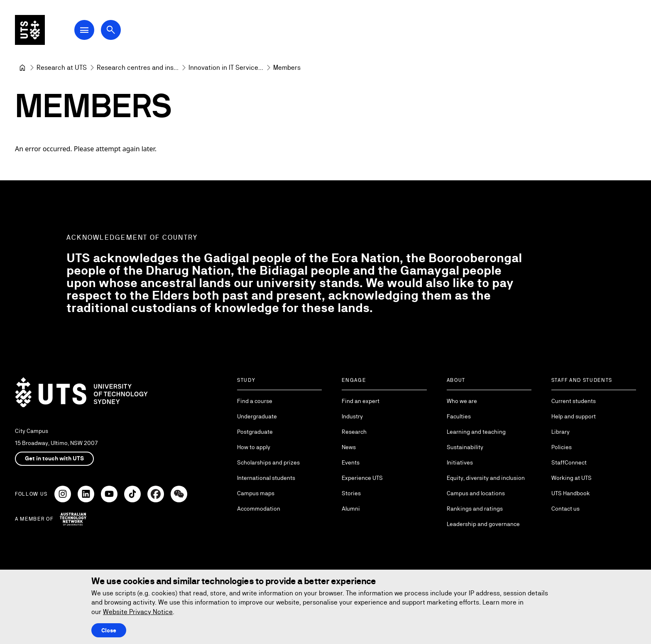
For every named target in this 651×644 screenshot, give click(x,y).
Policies (562, 447)
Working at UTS (571, 478)
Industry (352, 416)
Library (560, 432)
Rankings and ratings (475, 509)
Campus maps (256, 493)
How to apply (254, 447)
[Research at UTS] (62, 68)
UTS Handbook (571, 493)
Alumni (351, 509)
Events (351, 462)
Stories (351, 493)
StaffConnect (569, 462)
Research (354, 432)
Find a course (255, 401)
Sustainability (465, 447)
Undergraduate (257, 416)
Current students (574, 401)
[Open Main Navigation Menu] (85, 30)
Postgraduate (255, 432)
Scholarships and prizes (268, 462)
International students (266, 478)
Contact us (565, 509)
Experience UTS (362, 478)
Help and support (574, 416)
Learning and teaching (476, 432)
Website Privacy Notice (138, 612)
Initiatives (460, 462)
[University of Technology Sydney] (22, 68)
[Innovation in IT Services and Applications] (226, 68)
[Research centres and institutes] (138, 68)
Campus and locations (476, 493)
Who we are (462, 401)
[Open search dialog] (111, 30)
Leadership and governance (483, 524)
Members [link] (287, 68)
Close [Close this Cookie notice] (109, 630)
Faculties (459, 416)
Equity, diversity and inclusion (486, 478)
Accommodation (259, 509)
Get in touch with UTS (54, 458)
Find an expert (361, 401)
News (349, 447)
